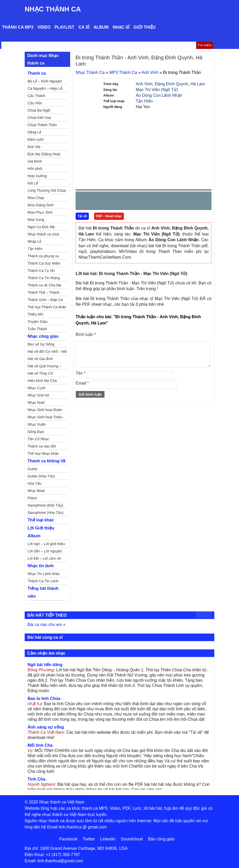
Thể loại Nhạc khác (43, 454)
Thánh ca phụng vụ (43, 256)
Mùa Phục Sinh (40, 212)
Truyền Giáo (38, 322)
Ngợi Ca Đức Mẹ (41, 227)
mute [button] (177, 201)
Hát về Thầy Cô (40, 373)
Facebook (68, 839)
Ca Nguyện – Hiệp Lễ (45, 88)
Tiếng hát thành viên (43, 592)
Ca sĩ (84, 27)
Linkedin (108, 839)
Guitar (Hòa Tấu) (41, 476)
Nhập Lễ (34, 241)
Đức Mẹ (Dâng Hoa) (44, 154)
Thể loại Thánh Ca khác (47, 307)
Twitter (89, 839)
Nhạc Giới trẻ (38, 395)
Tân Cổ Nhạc (38, 439)
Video (44, 27)
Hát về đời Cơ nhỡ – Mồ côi (47, 352)
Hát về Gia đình (40, 359)
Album (101, 27)
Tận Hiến (144, 101)
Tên (81, 373)
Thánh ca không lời (47, 461)
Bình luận (86, 334)
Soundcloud (132, 839)
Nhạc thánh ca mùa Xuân (43, 235)
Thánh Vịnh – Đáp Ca (45, 300)
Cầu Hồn (35, 103)
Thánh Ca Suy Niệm (44, 263)
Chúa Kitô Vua (39, 118)
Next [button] (109, 202)
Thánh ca (37, 73)
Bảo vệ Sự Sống (41, 344)
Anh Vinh (150, 72)
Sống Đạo (36, 432)
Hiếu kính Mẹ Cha (42, 381)
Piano (32, 498)
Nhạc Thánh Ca (53, 9)
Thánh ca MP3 (18, 27)
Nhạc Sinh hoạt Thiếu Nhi (45, 418)
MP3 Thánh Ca (123, 72)
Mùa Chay (36, 198)
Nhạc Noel (36, 403)
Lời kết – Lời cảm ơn (44, 558)
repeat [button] (126, 202)
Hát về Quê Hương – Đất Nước (44, 367)
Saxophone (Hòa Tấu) (45, 513)
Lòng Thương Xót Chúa (47, 190)
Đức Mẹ (34, 147)
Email (82, 383)
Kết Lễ (33, 183)
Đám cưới (36, 139)
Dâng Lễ (34, 132)
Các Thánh (36, 96)
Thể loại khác (41, 520)
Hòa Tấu (35, 483)
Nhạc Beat (36, 491)
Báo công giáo (161, 839)
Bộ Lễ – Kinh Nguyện (45, 81)
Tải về (82, 216)
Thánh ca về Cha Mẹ (44, 285)
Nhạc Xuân (36, 424)
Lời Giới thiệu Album (41, 532)
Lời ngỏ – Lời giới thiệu (46, 544)
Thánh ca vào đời (42, 446)
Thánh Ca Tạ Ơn (41, 271)
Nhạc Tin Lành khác (44, 574)
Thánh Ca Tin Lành (43, 581)
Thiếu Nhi (35, 314)
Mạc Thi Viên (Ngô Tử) (157, 90)
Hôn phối (35, 169)
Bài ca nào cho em (45, 625)
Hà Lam (198, 84)
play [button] (96, 201)
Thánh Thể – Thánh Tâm (44, 293)
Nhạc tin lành (41, 566)
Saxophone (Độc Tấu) (45, 505)
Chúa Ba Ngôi (39, 110)
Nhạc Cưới (36, 388)
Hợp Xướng (37, 176)
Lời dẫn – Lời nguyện (45, 551)
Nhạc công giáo (43, 336)
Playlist (64, 27)
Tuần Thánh (37, 329)
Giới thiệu (145, 27)
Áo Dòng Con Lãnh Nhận (159, 95)
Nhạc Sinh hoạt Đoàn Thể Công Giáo (45, 411)
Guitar (32, 469)
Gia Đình (35, 161)
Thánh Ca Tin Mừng (44, 278)
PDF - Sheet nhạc (109, 216)
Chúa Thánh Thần (42, 125)
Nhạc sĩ (121, 27)
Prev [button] (83, 202)
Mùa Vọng (36, 220)
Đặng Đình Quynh (171, 84)
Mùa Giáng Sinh (41, 205)
